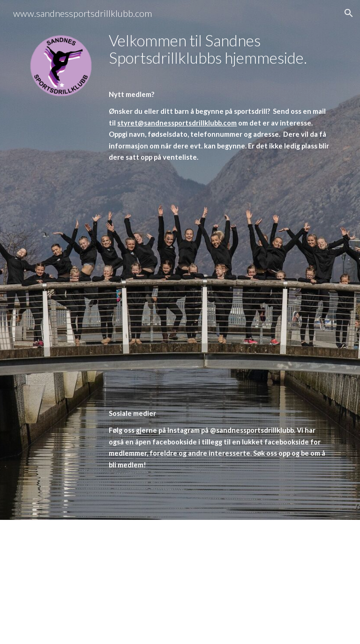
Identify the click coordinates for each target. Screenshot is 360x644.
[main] (219, 260)
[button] (349, 13)
